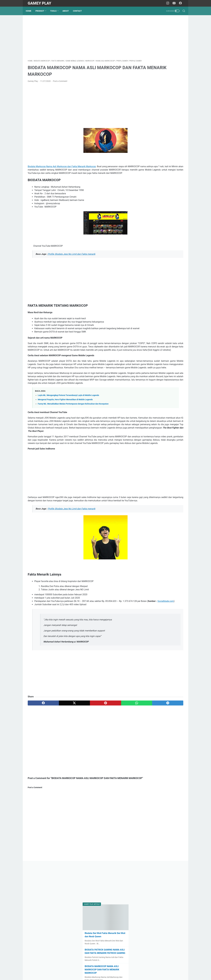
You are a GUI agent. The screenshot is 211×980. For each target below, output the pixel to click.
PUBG (150, 195)
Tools (55, 11)
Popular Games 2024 (157, 199)
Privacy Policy (107, 970)
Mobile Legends (154, 190)
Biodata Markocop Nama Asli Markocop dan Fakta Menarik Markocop (63, 171)
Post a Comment (60, 86)
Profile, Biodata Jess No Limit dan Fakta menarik (71, 262)
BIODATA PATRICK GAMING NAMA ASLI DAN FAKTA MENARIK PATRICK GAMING (162, 107)
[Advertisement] (80, 41)
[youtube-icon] (175, 3)
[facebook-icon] (181, 3)
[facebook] (38, 754)
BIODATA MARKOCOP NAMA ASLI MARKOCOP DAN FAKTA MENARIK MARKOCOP (161, 127)
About (68, 11)
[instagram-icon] (169, 3)
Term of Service (123, 970)
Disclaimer (94, 970)
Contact (79, 11)
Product (42, 11)
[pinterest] (80, 754)
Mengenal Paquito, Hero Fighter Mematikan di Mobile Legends (65, 430)
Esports (150, 185)
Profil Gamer (152, 204)
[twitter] (59, 754)
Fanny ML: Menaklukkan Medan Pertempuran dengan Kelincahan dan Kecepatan (73, 435)
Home (30, 11)
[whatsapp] (101, 754)
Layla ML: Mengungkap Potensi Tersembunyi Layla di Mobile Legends (68, 426)
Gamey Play (39, 3)
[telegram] (122, 754)
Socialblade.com (77, 652)
